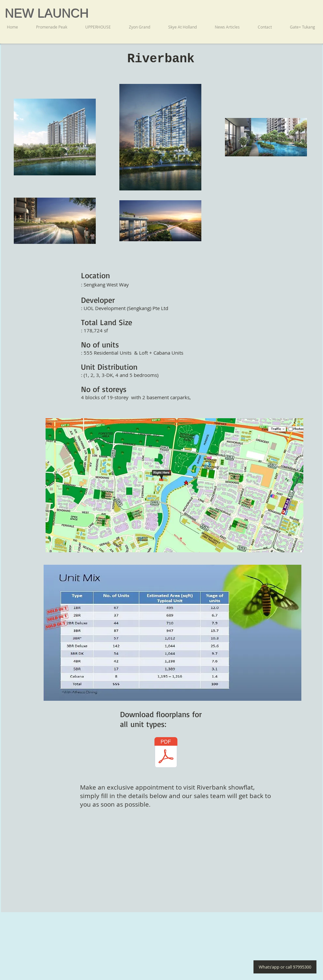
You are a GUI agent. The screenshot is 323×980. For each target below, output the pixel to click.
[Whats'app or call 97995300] (285, 967)
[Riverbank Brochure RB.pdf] (166, 753)
